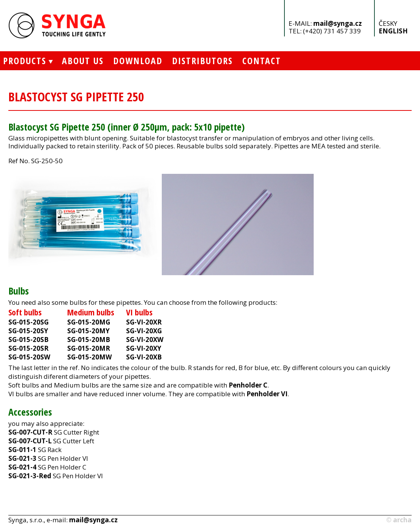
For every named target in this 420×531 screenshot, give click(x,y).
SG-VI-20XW (145, 340)
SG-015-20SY (28, 331)
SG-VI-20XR (144, 322)
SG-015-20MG (89, 322)
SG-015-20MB (89, 340)
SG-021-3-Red (30, 476)
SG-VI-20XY (144, 348)
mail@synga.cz (338, 23)
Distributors (202, 61)
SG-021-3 (22, 458)
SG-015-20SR (28, 348)
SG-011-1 (22, 450)
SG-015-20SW (29, 357)
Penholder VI (267, 394)
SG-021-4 (22, 467)
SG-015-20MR (89, 348)
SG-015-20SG (28, 322)
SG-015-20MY (88, 331)
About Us (83, 61)
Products (23, 61)
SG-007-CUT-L (30, 441)
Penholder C (248, 385)
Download (138, 61)
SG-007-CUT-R (30, 432)
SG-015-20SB (28, 340)
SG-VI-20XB (144, 357)
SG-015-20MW (89, 357)
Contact (262, 61)
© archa (399, 520)
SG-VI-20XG (144, 331)
